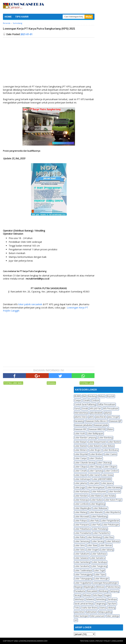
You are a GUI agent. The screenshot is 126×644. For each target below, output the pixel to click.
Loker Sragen (93, 550)
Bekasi (102, 396)
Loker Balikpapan (95, 433)
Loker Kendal (114, 491)
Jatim (91, 417)
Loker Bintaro (81, 450)
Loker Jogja (80, 487)
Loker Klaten (95, 496)
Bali (84, 396)
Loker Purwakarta (83, 533)
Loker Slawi (92, 545)
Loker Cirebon (111, 471)
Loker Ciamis (110, 454)
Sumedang (101, 599)
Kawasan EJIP (115, 421)
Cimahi (86, 400)
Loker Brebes (96, 454)
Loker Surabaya (99, 562)
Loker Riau (109, 537)
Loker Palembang (99, 516)
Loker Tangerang (99, 566)
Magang (78, 587)
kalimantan (91, 612)
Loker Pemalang (100, 529)
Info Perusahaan (111, 409)
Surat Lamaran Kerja (84, 604)
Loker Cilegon (110, 467)
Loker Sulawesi (81, 558)
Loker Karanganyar (96, 487)
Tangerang (100, 604)
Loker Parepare (82, 525)
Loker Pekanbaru (82, 529)
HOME (8, 17)
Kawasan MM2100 (97, 429)
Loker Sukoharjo (99, 554)
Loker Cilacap (95, 467)
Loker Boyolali (81, 454)
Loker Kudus (96, 500)
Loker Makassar (100, 508)
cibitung (111, 608)
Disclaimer (118, 641)
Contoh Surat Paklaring (85, 404)
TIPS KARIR (22, 17)
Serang (78, 595)
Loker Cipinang (96, 471)
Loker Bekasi (108, 446)
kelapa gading (105, 612)
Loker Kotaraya (82, 500)
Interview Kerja (81, 413)
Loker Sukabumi (82, 554)
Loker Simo (80, 545)
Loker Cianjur (81, 458)
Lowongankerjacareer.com (33, 641)
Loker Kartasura (82, 491)
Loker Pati (96, 525)
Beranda (51, 383)
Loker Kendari (81, 496)
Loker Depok (80, 475)
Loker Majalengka (83, 508)
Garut (77, 409)
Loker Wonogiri (101, 579)
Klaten (110, 429)
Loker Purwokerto (101, 533)
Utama (103, 608)
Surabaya (112, 599)
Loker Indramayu (82, 479)
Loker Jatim (94, 483)
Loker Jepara (107, 483)
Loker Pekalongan (111, 525)
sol (76, 620)
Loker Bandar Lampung (85, 438)
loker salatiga (113, 616)
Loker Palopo (81, 521)
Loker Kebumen (99, 491)
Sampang (114, 591)
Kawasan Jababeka (83, 425)
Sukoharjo (79, 599)
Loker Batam (94, 446)
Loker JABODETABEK (102, 479)
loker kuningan (81, 616)
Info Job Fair (95, 409)
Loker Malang (81, 512)
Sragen (107, 595)
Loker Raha (80, 537)
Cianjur (78, 400)
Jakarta (108, 413)
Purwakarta (80, 591)
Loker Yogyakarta (83, 583)
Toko (77, 608)
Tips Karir (112, 604)
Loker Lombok (81, 504)
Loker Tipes (100, 574)
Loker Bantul (80, 446)
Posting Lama (87, 383)
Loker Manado (96, 512)
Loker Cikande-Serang (85, 463)
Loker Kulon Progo (113, 500)
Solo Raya (98, 595)
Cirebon (95, 400)
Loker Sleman (106, 545)
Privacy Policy (103, 641)
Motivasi (100, 587)
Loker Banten (114, 442)
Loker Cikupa (81, 467)
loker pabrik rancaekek (30, 304)
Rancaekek (92, 591)
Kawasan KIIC (81, 429)
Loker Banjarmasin (97, 442)
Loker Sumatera (98, 558)
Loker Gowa (107, 475)
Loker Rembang (94, 537)
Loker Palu (94, 521)
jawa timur (79, 612)
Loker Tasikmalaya (83, 570)
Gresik (85, 409)
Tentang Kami (87, 641)
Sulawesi (90, 599)
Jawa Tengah (113, 417)
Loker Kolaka (109, 496)
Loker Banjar (80, 442)
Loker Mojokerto (112, 512)
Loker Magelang (97, 504)
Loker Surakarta (82, 566)
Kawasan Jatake (101, 425)
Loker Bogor (95, 450)
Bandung (92, 396)
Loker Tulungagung (83, 579)
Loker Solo (79, 550)
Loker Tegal (99, 570)
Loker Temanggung (83, 574)
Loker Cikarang (104, 463)
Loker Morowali (82, 516)
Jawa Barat (100, 417)
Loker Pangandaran (110, 521)
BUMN (77, 396)
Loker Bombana (110, 450)
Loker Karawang (114, 487)
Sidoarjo (87, 595)
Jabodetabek (96, 413)
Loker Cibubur (96, 458)
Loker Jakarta (81, 483)
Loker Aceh (80, 433)
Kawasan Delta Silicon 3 (97, 421)
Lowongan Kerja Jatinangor (105, 583)
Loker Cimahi (81, 471)
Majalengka (89, 587)
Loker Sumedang (82, 562)
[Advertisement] (49, 62)
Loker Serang (98, 541)
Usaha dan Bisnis (89, 608)
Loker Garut (94, 475)
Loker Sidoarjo (113, 541)
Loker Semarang (82, 541)
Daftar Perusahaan (106, 404)
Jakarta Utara (81, 417)
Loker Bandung (105, 438)
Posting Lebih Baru (13, 383)
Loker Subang (107, 550)
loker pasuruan (97, 616)
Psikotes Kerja (113, 587)
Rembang (104, 591)
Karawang (79, 421)
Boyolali (111, 396)
